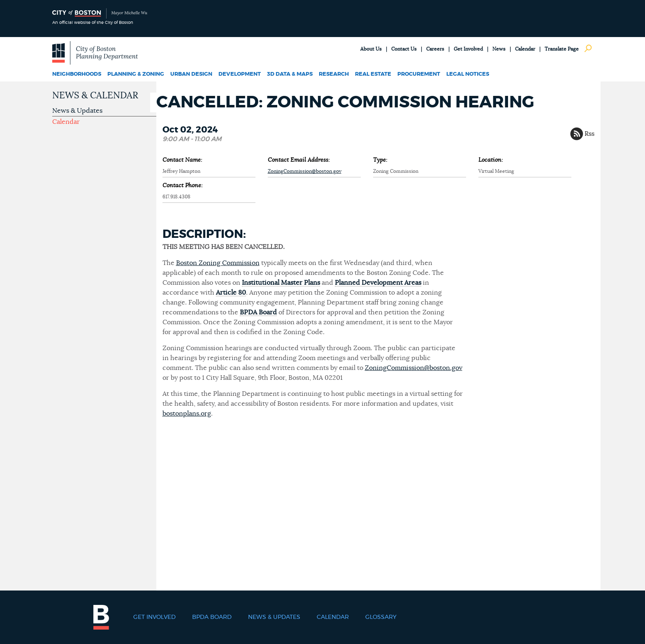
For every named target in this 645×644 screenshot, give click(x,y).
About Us (371, 49)
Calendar (525, 49)
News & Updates (77, 111)
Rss (589, 134)
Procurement (419, 74)
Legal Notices (468, 74)
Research (334, 74)
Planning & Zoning (136, 74)
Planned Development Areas (378, 283)
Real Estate (373, 74)
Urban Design (191, 74)
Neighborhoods (77, 74)
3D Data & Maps (290, 74)
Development (240, 74)
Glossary (381, 617)
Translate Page (562, 49)
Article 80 (231, 293)
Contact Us (404, 49)
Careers (435, 49)
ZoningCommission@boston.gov (305, 171)
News (499, 49)
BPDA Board (258, 312)
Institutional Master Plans (281, 283)
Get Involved (468, 49)
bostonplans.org (187, 414)
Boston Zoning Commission (218, 263)
